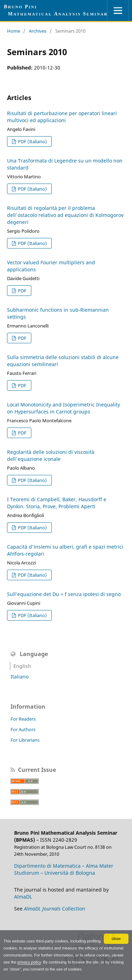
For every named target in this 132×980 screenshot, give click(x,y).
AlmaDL (23, 897)
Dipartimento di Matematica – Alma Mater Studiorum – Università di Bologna (64, 869)
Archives (38, 31)
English (22, 666)
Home (14, 31)
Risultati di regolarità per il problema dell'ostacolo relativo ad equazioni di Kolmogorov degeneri (65, 215)
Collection (55, 909)
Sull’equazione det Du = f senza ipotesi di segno (64, 594)
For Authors (23, 729)
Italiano (20, 677)
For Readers (23, 719)
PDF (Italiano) (32, 141)
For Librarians (25, 740)
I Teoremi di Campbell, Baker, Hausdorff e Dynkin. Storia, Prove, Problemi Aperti (57, 503)
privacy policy (29, 962)
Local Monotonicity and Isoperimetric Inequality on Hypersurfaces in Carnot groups (64, 408)
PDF (22, 291)
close (116, 939)
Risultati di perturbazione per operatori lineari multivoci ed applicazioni (62, 117)
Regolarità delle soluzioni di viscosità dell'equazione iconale (51, 455)
